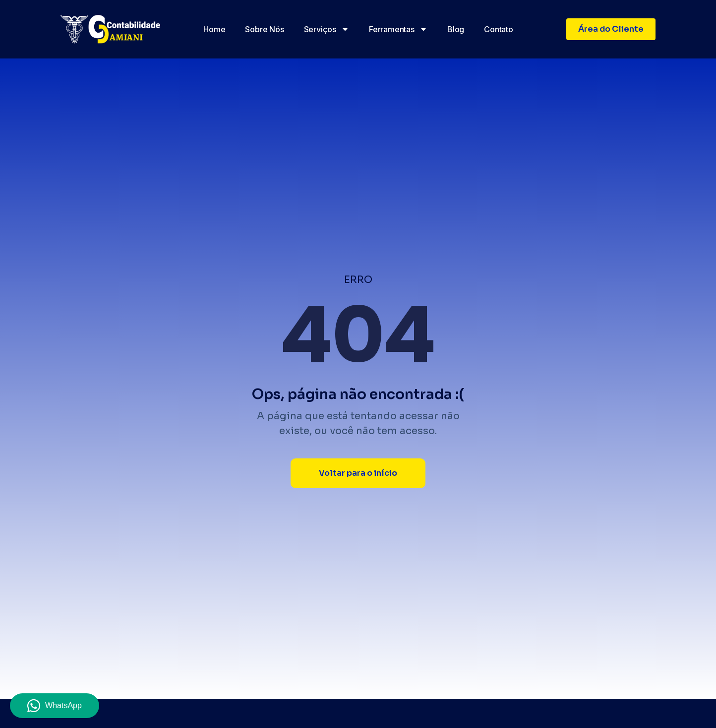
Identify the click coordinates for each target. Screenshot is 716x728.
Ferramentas (398, 29)
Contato (499, 29)
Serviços (327, 29)
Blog (456, 29)
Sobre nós (264, 29)
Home (214, 29)
